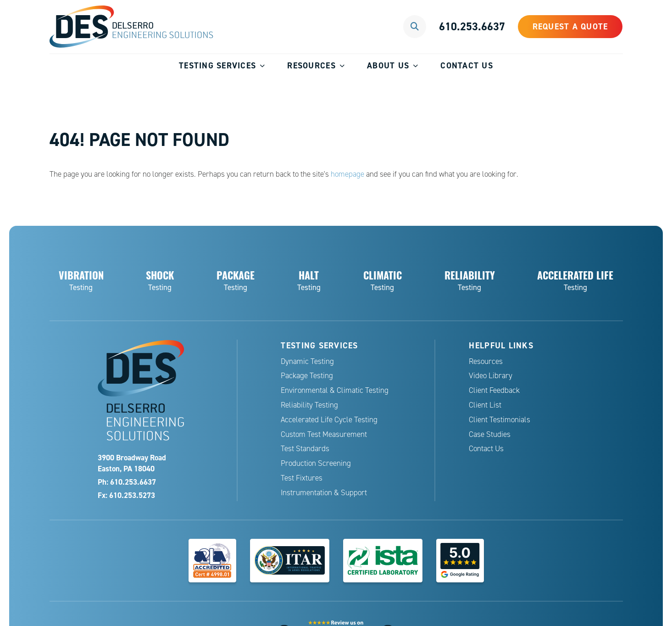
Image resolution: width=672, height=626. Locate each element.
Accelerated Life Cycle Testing (329, 420)
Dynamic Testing (307, 361)
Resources (311, 65)
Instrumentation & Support (324, 493)
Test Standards (305, 449)
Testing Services (217, 65)
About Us (388, 65)
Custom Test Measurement (324, 434)
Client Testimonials (500, 420)
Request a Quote (570, 26)
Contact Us (467, 65)
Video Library (491, 376)
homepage (347, 174)
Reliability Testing (309, 405)
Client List (485, 405)
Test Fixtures (302, 478)
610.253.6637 (472, 26)
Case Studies (490, 434)
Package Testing (307, 376)
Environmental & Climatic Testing (335, 390)
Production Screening (316, 463)
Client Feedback (494, 390)
